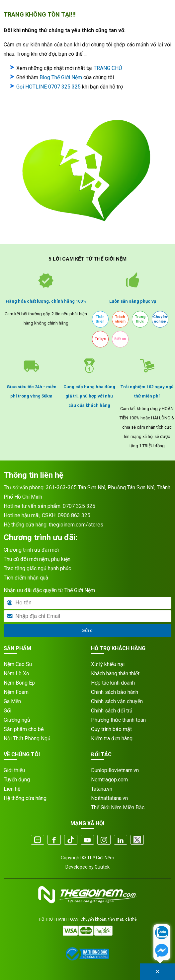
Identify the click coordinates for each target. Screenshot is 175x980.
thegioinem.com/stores (76, 525)
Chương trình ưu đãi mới (31, 550)
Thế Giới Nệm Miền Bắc (118, 807)
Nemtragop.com (109, 780)
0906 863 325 (74, 515)
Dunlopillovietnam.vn (115, 770)
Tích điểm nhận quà (26, 578)
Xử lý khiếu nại (108, 664)
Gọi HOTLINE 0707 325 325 (48, 87)
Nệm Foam (16, 692)
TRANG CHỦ (108, 68)
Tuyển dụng (17, 780)
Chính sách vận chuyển (117, 701)
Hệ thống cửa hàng (25, 798)
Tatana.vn (102, 789)
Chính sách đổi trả (112, 711)
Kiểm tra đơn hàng (112, 738)
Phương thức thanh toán (118, 720)
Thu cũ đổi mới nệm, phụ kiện (37, 559)
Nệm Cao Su (18, 664)
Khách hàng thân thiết (115, 674)
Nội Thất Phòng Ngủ (27, 738)
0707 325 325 (79, 506)
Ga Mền (12, 701)
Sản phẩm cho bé (24, 729)
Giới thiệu (14, 770)
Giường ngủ (17, 720)
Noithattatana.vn (109, 798)
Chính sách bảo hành (115, 692)
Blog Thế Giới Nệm (61, 77)
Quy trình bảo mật (111, 729)
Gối (7, 711)
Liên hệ (12, 789)
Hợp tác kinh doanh (113, 683)
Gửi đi (87, 630)
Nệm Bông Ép (19, 683)
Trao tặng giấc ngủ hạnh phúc (37, 568)
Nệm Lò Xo (16, 674)
